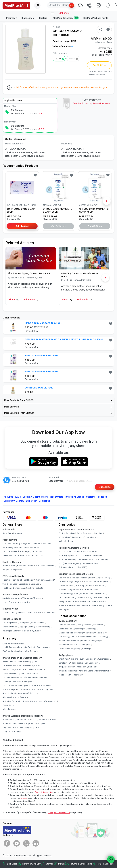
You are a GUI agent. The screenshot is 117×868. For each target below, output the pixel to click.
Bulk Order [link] (12, 864)
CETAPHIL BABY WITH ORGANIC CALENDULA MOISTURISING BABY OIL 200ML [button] (64, 339)
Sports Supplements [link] (11, 598)
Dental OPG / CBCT (87, 560)
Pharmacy (11, 18)
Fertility (107, 578)
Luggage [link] (23, 627)
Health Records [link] (9, 647)
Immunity (80, 586)
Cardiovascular (23, 720)
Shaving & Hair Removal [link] (13, 555)
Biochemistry (78, 537)
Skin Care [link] (7, 544)
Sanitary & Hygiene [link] (21, 544)
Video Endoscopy (90, 564)
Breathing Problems (68, 671)
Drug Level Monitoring (97, 598)
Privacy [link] (62, 864)
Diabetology (91, 629)
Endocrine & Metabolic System (16, 685)
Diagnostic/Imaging (12, 732)
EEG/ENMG (86, 555)
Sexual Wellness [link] (31, 548)
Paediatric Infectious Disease (72, 645)
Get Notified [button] (99, 65)
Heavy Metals (65, 602)
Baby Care (18, 533)
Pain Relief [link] (17, 580)
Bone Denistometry (67, 560)
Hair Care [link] (47, 544)
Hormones (32, 674)
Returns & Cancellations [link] (81, 864)
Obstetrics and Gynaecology (71, 629)
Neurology (101, 633)
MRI (60, 551)
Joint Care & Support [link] (45, 580)
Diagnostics (28, 18)
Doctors (44, 18)
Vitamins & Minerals (41, 685)
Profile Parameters (85, 533)
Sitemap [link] (49, 864)
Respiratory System (11, 670)
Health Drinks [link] (9, 566)
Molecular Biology (67, 541)
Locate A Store (35, 497)
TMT (77, 555)
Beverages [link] (7, 631)
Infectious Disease (81, 602)
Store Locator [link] (42, 647)
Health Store (60, 13)
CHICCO (56, 27)
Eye (14, 689)
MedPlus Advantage (66, 18)
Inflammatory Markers (102, 606)
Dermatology (64, 637)
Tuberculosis (91, 590)
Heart (85, 578)
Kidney (62, 582)
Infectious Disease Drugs (35, 677)
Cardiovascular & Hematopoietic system (21, 666)
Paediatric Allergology (91, 641)
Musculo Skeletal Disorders (93, 594)
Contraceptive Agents (12, 677)
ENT (74, 637)
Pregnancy (73, 590)
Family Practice (84, 625)
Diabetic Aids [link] (49, 613)
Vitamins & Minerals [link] (32, 598)
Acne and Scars (86, 671)
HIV (81, 590)
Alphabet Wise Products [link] (27, 651)
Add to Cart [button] (22, 226)
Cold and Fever (77, 659)
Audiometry (103, 560)
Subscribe (105, 487)
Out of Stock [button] (59, 226)
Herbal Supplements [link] (12, 602)
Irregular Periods (66, 667)
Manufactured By (14, 144)
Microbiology (64, 537)
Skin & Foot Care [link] (10, 584)
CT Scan (68, 551)
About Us (8, 497)
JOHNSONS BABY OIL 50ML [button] (39, 388)
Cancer (89, 586)
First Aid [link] (6, 580)
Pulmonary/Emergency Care (26, 728)
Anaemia (98, 582)
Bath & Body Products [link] (12, 548)
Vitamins (88, 582)
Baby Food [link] (7, 533)
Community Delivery (14, 501)
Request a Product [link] (27, 647)
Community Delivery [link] (31, 864)
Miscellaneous (9, 709)
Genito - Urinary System (23, 681)
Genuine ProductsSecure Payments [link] (92, 103)
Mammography (66, 555)
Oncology (7, 681)
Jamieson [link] (28, 602)
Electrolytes (64, 610)
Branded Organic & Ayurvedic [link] (27, 631)
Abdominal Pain (102, 671)
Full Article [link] (31, 300)
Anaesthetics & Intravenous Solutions (19, 693)
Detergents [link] (24, 623)
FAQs (18, 497)
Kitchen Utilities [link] (10, 627)
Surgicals (7, 728)
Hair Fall (92, 667)
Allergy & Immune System (15, 697)
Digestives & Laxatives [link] (29, 584)
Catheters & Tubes (46, 720)
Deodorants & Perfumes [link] (14, 551)
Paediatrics (98, 625)
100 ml (58, 59)
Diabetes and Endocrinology (71, 633)
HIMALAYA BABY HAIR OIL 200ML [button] (42, 356)
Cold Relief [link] (29, 580)
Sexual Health (65, 675)
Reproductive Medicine (69, 641)
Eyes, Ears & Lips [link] (34, 551)
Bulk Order (31, 501)
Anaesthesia (8, 720)
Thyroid (78, 582)
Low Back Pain (92, 663)
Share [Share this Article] (14, 300)
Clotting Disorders (77, 598)
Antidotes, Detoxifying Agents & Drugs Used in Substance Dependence (29, 703)
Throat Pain (81, 667)
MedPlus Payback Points (96, 18)
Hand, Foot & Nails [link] (34, 555)
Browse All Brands (75, 497)
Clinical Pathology (67, 533)
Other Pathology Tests (68, 594)
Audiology (86, 649)
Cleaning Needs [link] (10, 623)
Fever (107, 582)
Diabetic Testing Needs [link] (13, 613)
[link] (16, 5)
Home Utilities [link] (38, 623)
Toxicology (63, 598)
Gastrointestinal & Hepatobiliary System (20, 662)
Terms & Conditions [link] (106, 864)
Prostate (62, 590)
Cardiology (90, 633)
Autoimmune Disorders (69, 606)
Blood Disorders (99, 602)
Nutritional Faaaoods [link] (45, 566)
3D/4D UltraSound (89, 551)
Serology (99, 533)
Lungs (99, 578)
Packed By (67, 144)
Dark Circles (77, 663)
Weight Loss (104, 659)
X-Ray (76, 551)
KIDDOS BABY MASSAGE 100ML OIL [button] (43, 323)
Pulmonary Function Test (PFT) (73, 567)
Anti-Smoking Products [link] (33, 588)
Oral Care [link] (36, 544)
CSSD (34, 720)
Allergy (70, 582)
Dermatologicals (46, 689)
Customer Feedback (96, 497)
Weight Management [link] (12, 570)
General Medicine (67, 625)
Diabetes (63, 586)
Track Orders (57, 497)
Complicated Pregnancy (69, 649)
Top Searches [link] (9, 651)
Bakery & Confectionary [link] (39, 627)
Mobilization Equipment (23, 723)
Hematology (91, 537)
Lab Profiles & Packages (70, 578)
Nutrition (6, 689)
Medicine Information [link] (13, 644)
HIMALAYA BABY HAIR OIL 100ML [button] (42, 372)
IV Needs (7, 723)
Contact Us (45, 501)
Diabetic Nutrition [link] (33, 613)
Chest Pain (64, 659)
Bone (71, 586)
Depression (91, 659)
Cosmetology (102, 637)
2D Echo (97, 555)
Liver (91, 578)
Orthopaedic (42, 723)
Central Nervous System (32, 670)
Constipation (64, 663)
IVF (89, 645)
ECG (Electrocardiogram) (70, 564)
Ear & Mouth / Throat (27, 689)
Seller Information (63, 46)
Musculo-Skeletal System (14, 674)
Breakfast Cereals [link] (25, 566)
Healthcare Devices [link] (11, 588)
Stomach (86, 606)
